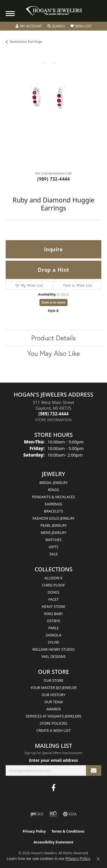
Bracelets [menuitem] (53, 511)
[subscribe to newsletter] (94, 770)
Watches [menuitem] (53, 540)
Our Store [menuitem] (54, 680)
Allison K (54, 578)
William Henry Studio (53, 649)
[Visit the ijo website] (37, 814)
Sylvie (54, 642)
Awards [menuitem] (54, 709)
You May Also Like (53, 353)
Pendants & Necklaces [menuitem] (53, 497)
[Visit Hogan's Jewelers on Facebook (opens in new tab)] (53, 788)
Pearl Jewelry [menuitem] (53, 525)
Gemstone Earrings (26, 42)
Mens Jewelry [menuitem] (53, 533)
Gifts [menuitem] (53, 547)
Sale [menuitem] (53, 554)
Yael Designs (54, 656)
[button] (29, 26)
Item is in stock (54, 302)
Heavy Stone (53, 606)
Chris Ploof (53, 585)
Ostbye (53, 621)
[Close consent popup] (98, 859)
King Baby (53, 614)
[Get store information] (53, 420)
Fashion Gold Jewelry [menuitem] (53, 518)
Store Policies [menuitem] (54, 723)
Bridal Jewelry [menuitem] (53, 483)
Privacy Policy (34, 831)
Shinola (53, 635)
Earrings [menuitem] (54, 504)
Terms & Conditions (68, 831)
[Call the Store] (54, 414)
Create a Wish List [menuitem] (53, 730)
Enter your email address (53, 760)
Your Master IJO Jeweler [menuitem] (53, 688)
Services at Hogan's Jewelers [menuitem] (54, 716)
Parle (53, 628)
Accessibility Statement (53, 842)
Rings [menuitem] (53, 490)
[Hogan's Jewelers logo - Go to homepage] (54, 11)
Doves (53, 592)
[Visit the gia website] (70, 814)
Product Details (53, 338)
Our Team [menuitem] (53, 702)
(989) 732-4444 (53, 179)
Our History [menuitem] (54, 695)
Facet (53, 599)
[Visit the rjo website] (53, 814)
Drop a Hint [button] (53, 270)
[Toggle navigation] (10, 14)
